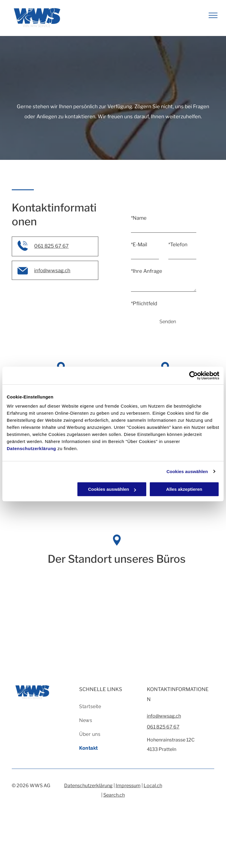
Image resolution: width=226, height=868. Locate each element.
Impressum (128, 786)
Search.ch (114, 795)
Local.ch (153, 786)
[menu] (213, 15)
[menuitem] (111, 709)
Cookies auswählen (187, 471)
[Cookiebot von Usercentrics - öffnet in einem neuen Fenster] (193, 375)
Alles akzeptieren (184, 489)
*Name (139, 218)
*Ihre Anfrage (147, 271)
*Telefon (178, 245)
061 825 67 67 (51, 246)
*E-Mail (139, 245)
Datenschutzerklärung (31, 448)
